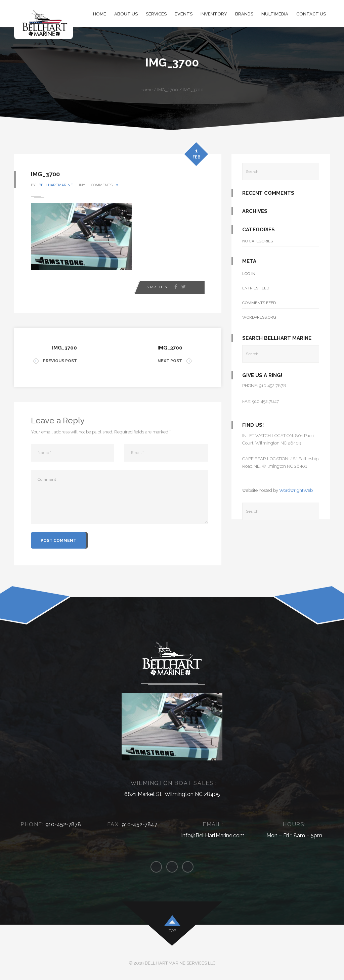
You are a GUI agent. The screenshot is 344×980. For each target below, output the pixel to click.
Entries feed (256, 288)
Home (100, 14)
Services (156, 14)
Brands (244, 14)
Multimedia (275, 14)
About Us (126, 14)
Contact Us (311, 14)
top (172, 931)
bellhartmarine (56, 185)
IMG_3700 (168, 90)
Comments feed (259, 303)
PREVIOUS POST (55, 361)
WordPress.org (259, 317)
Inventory (214, 14)
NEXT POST (175, 361)
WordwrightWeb (296, 490)
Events (184, 14)
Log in (249, 274)
